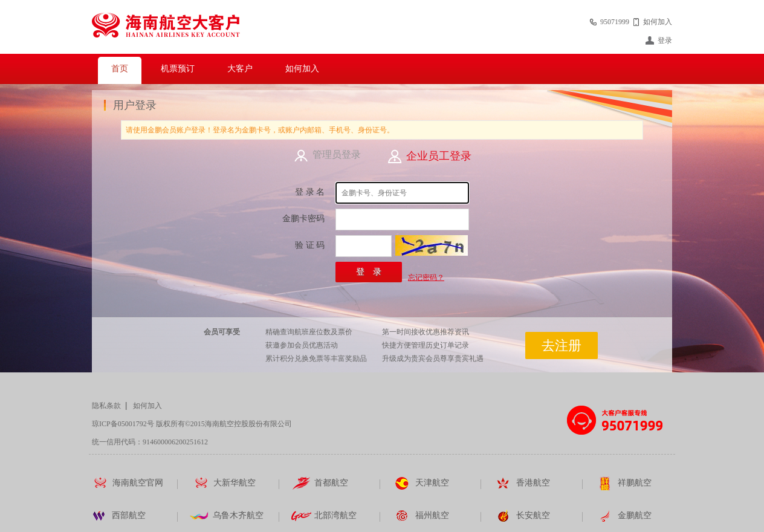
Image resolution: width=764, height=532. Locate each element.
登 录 (369, 272)
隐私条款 (106, 406)
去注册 (562, 345)
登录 (665, 41)
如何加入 (658, 22)
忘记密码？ (426, 277)
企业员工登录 (439, 156)
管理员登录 (337, 154)
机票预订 (178, 69)
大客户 (240, 69)
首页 (120, 69)
